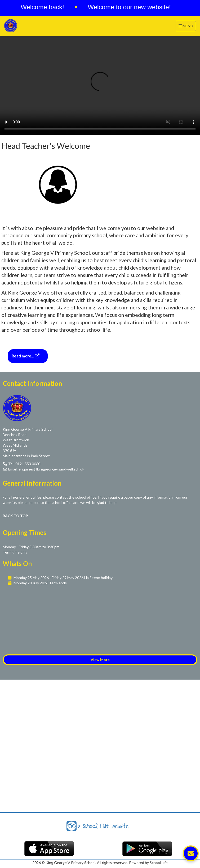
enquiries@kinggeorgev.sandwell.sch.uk (51, 469)
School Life (159, 863)
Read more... (23, 356)
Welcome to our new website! (132, 7)
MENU (187, 26)
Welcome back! (45, 7)
